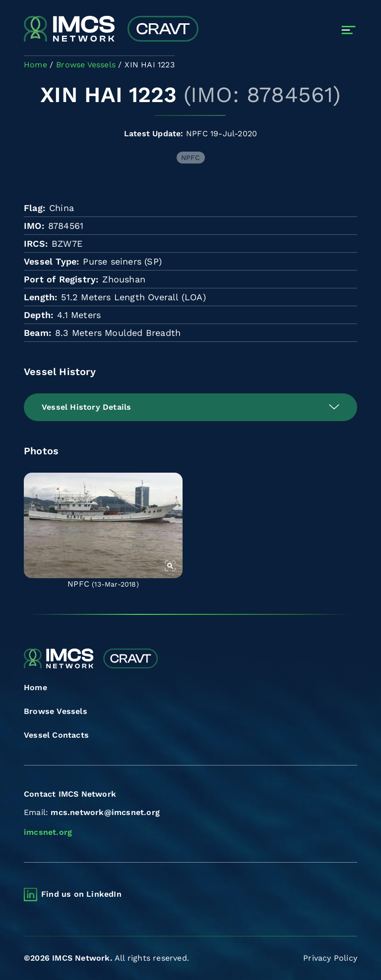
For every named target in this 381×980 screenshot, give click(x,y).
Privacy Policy (330, 958)
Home (35, 687)
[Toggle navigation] (349, 30)
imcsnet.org (48, 832)
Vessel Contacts (56, 735)
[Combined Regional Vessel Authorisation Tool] (111, 30)
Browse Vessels (56, 711)
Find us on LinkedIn (81, 894)
